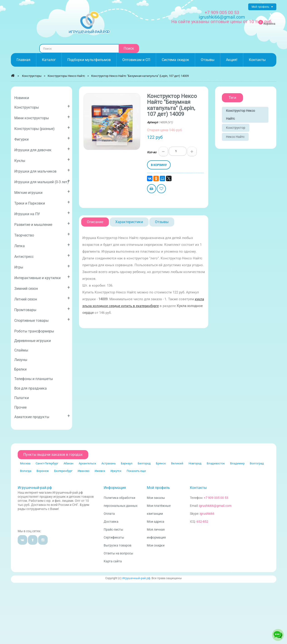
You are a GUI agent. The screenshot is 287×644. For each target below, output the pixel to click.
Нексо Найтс (235, 137)
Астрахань (109, 463)
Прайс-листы (113, 529)
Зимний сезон (42, 288)
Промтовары (42, 309)
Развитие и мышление (42, 224)
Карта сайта (113, 561)
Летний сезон (42, 298)
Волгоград (257, 463)
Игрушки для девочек (42, 149)
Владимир (237, 463)
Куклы (42, 160)
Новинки (22, 98)
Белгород (144, 463)
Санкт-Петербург (47, 463)
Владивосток (216, 463)
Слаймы (21, 350)
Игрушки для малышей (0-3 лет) (42, 181)
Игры (42, 266)
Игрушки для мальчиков (42, 170)
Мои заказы (156, 498)
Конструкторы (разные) (42, 128)
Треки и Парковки (42, 202)
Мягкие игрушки (42, 192)
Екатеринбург (63, 471)
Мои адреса (156, 522)
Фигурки (42, 138)
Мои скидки (156, 545)
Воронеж (43, 471)
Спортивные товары (42, 320)
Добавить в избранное (161, 189)
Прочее (20, 407)
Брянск (161, 463)
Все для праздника (31, 388)
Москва (25, 463)
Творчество (42, 234)
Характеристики (129, 222)
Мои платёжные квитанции (159, 510)
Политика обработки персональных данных (121, 502)
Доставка (111, 522)
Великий (177, 463)
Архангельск (87, 463)
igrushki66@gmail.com (215, 506)
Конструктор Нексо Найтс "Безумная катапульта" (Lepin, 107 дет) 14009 (140, 76)
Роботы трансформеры (34, 331)
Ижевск (100, 471)
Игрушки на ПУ (42, 213)
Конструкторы (42, 106)
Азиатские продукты (42, 416)
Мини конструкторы (42, 117)
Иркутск (116, 471)
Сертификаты (114, 537)
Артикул (153, 122)
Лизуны (21, 360)
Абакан (69, 463)
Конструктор (236, 128)
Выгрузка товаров (118, 545)
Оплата (109, 514)
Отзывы (162, 222)
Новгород (195, 463)
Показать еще (136, 471)
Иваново (83, 471)
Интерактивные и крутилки (42, 277)
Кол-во (152, 152)
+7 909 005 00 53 (222, 12)
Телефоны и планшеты (34, 379)
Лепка (42, 245)
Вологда (26, 471)
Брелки (20, 369)
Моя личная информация (156, 533)
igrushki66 (207, 514)
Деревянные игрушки (33, 341)
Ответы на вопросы (118, 553)
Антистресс (42, 256)
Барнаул (127, 463)
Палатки (22, 398)
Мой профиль (158, 488)
